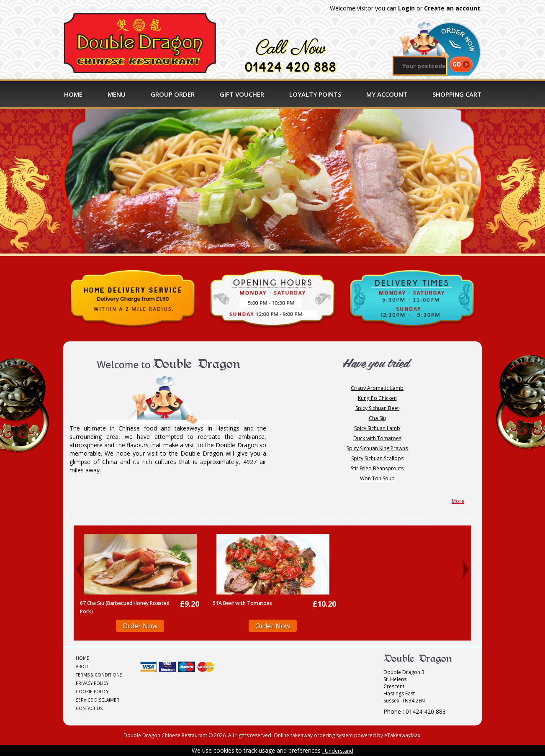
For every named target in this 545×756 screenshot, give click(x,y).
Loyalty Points (315, 94)
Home (73, 94)
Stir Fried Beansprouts (377, 468)
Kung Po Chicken (377, 398)
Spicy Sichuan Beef (377, 408)
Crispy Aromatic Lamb (377, 388)
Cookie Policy (92, 692)
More (458, 501)
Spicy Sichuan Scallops (377, 458)
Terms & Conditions (99, 675)
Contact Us (89, 708)
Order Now (140, 626)
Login (406, 8)
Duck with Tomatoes (377, 438)
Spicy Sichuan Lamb (377, 428)
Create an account (452, 8)
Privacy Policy (92, 683)
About (83, 666)
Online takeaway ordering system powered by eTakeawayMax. (348, 735)
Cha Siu (377, 418)
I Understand (338, 751)
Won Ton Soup (377, 478)
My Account (387, 94)
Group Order (173, 94)
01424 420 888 (290, 67)
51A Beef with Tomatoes (242, 603)
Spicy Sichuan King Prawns (377, 448)
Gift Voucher (242, 94)
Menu (117, 94)
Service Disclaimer (98, 700)
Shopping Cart (457, 94)
